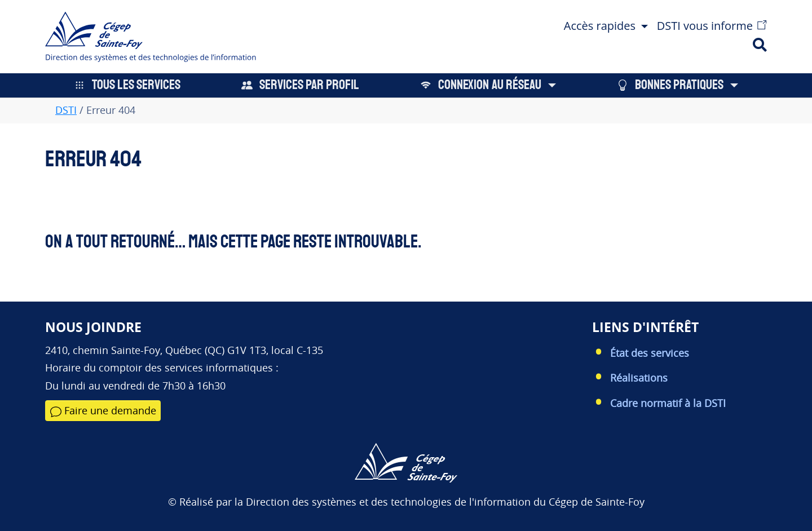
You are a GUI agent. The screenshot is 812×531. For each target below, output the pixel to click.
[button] (606, 25)
